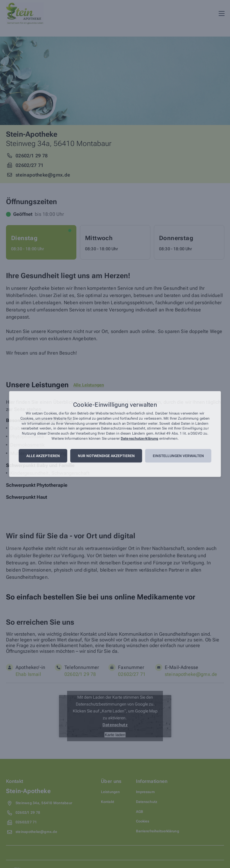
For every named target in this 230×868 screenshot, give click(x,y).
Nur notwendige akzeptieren (106, 456)
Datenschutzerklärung (139, 438)
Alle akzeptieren (43, 456)
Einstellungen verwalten (178, 456)
